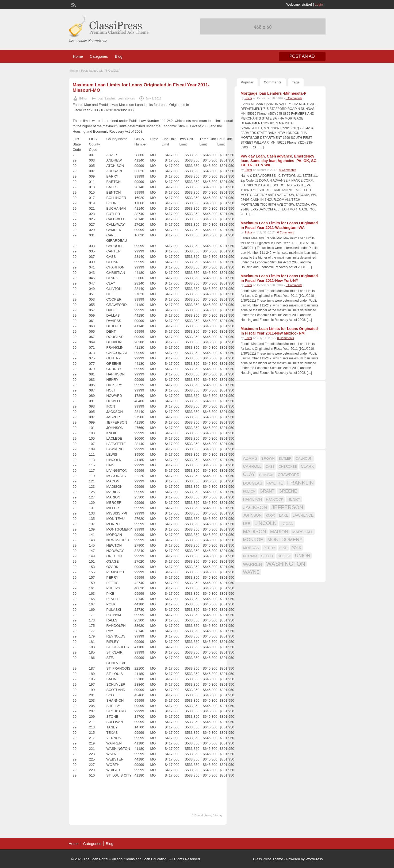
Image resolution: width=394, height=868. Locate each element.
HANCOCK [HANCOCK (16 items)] (275, 499)
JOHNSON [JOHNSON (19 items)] (253, 515)
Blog (119, 56)
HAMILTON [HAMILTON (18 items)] (253, 499)
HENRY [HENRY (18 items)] (294, 499)
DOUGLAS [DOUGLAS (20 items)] (253, 483)
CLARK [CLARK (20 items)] (307, 466)
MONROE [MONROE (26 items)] (253, 540)
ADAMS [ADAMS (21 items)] (250, 458)
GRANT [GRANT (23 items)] (267, 491)
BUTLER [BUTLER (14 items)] (285, 459)
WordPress (314, 859)
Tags (296, 82)
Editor (83, 98)
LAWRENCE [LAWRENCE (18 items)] (303, 515)
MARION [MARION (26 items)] (279, 532)
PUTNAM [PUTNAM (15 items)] (250, 556)
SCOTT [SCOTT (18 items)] (267, 556)
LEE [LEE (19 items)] (247, 524)
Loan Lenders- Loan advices (116, 98)
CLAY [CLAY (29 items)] (249, 474)
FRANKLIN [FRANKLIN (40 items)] (300, 483)
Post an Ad (302, 56)
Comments (273, 82)
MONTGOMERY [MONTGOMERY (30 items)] (285, 540)
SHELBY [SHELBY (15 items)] (284, 556)
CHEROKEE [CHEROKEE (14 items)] (288, 467)
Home (78, 56)
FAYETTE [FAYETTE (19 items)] (275, 483)
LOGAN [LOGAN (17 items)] (287, 524)
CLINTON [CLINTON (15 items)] (266, 475)
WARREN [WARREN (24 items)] (253, 564)
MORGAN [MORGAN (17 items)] (251, 548)
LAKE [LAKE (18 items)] (284, 515)
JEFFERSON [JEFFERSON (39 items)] (287, 507)
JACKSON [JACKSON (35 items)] (255, 507)
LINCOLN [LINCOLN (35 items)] (265, 523)
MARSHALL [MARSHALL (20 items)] (303, 532)
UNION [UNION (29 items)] (303, 556)
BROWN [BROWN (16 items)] (268, 458)
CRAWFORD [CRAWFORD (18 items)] (288, 475)
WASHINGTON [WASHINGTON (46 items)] (286, 564)
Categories (99, 56)
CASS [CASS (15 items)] (270, 467)
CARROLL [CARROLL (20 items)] (252, 466)
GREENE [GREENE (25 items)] (288, 491)
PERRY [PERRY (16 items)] (269, 548)
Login (319, 5)
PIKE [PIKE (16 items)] (283, 548)
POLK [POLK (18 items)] (296, 548)
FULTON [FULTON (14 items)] (249, 491)
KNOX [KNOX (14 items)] (270, 516)
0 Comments (294, 98)
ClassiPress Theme (268, 859)
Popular (247, 82)
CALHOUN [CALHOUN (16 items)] (304, 458)
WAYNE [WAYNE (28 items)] (251, 572)
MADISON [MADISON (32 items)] (255, 531)
